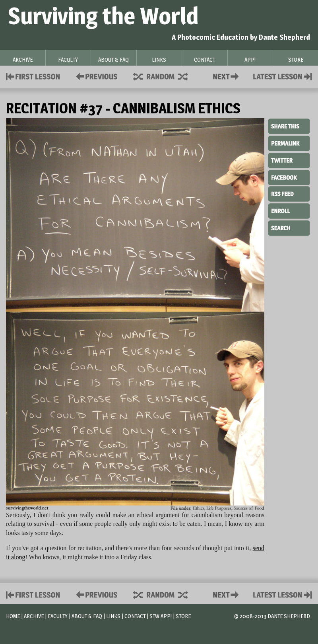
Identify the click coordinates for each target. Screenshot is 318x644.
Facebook (289, 177)
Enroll (289, 210)
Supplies (166, 76)
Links (113, 616)
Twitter (289, 160)
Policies (95, 76)
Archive (34, 616)
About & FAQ (87, 616)
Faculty (58, 616)
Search (289, 227)
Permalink (289, 143)
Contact (227, 76)
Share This (289, 126)
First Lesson (33, 76)
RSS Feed (289, 193)
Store (183, 616)
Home (13, 616)
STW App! (161, 616)
